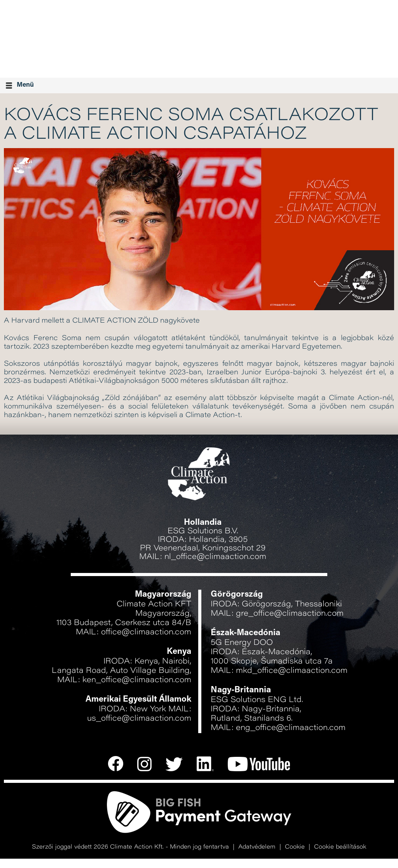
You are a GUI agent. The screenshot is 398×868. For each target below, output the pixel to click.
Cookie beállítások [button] (340, 847)
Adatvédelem (257, 847)
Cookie (295, 847)
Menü (20, 85)
